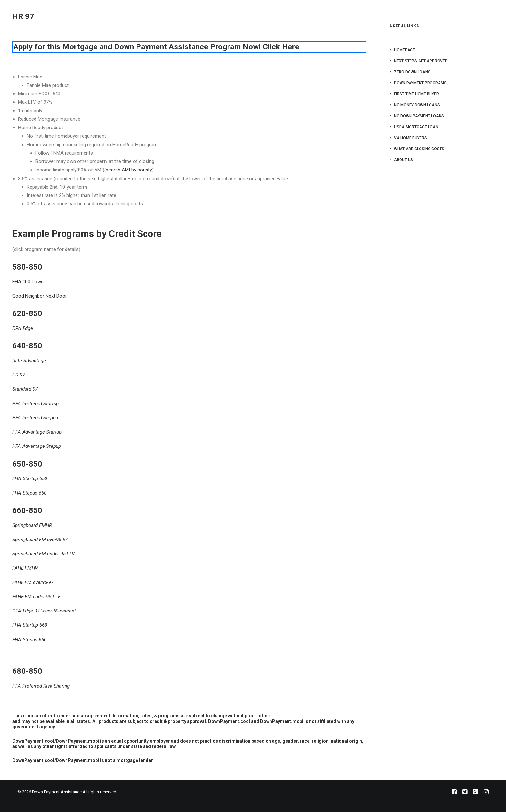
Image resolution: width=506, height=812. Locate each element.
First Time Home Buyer (416, 94)
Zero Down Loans (412, 72)
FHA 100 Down (28, 282)
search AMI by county (129, 170)
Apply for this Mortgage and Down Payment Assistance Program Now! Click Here (156, 47)
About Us (404, 160)
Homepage (405, 50)
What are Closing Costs (419, 149)
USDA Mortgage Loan (416, 127)
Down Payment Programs (420, 83)
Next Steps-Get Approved (421, 61)
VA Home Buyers (410, 138)
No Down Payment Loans (419, 116)
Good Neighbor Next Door (40, 296)
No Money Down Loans (417, 105)
